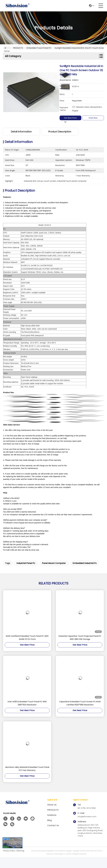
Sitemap (21, 851)
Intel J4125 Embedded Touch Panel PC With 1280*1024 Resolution (27, 703)
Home (7, 48)
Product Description (60, 132)
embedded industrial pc (85, 563)
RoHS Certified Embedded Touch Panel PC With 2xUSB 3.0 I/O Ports (27, 638)
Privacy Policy (9, 851)
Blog (49, 820)
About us (52, 805)
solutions (52, 815)
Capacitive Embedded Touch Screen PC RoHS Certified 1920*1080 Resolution (80, 703)
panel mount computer (54, 563)
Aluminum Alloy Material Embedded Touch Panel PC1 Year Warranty (27, 769)
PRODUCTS (18, 48)
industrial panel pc (26, 563)
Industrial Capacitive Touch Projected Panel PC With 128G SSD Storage (80, 638)
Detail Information (21, 132)
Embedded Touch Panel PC (39, 48)
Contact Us (53, 825)
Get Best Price (71, 118)
